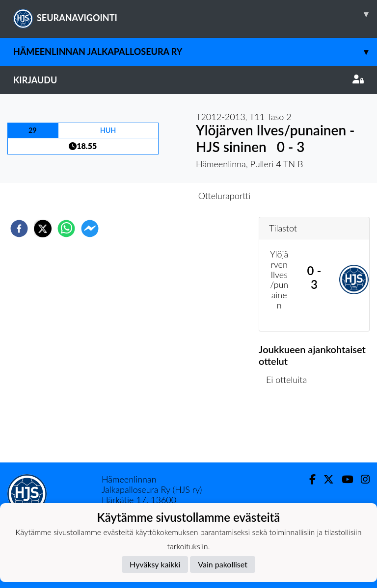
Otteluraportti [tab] (225, 196)
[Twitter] (325, 479)
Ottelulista (290, 429)
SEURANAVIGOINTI (195, 14)
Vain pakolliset (223, 564)
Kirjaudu (188, 80)
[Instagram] (361, 479)
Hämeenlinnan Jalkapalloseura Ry (195, 52)
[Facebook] (309, 479)
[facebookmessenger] (90, 229)
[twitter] (43, 229)
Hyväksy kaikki (155, 564)
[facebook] (19, 229)
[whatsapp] (66, 229)
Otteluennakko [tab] (155, 196)
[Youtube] (343, 479)
